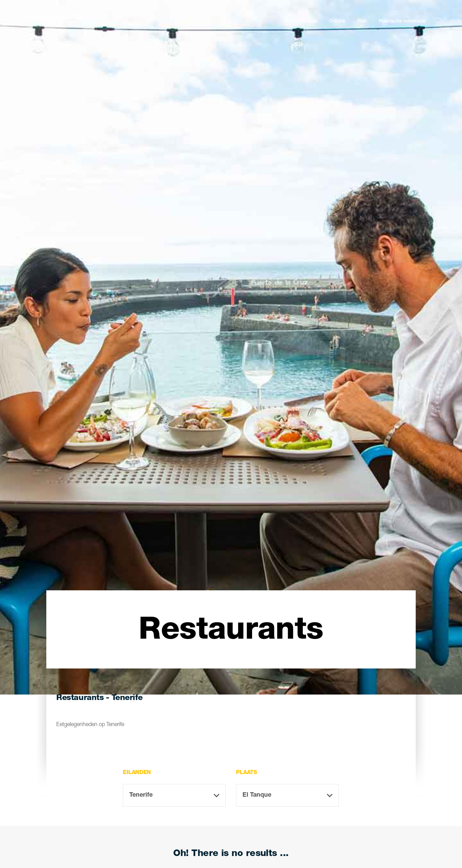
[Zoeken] (193, 21)
